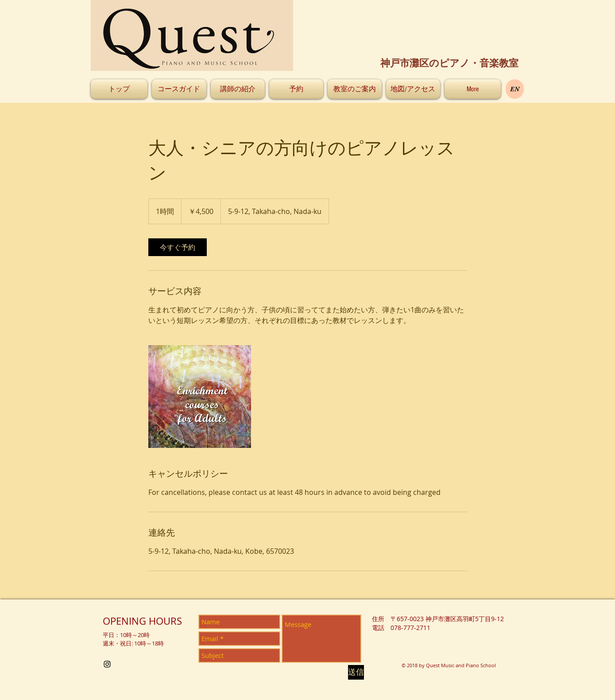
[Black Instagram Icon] (107, 664)
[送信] (356, 672)
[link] (178, 247)
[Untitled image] (200, 397)
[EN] (515, 89)
